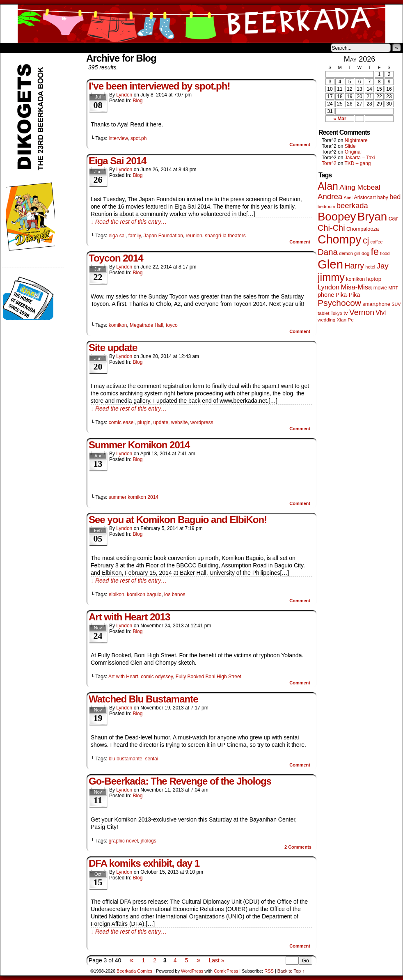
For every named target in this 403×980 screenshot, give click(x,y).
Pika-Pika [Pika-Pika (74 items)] (348, 295)
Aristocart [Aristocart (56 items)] (365, 197)
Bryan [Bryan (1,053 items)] (372, 217)
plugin (144, 422)
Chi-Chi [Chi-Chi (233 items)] (331, 228)
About (36, 48)
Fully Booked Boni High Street (208, 677)
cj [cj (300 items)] (366, 241)
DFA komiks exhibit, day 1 (144, 863)
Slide (350, 146)
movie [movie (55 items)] (380, 288)
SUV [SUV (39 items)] (396, 304)
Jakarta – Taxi (360, 158)
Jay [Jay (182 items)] (383, 266)
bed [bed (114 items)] (395, 197)
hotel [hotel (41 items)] (370, 267)
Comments (298, 847)
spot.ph (139, 138)
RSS (269, 971)
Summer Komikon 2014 (139, 445)
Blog (137, 101)
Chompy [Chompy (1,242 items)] (340, 239)
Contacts (93, 48)
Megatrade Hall (146, 325)
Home (12, 48)
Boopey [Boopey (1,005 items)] (337, 217)
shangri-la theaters (225, 236)
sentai (151, 759)
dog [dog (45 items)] (365, 253)
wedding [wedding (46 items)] (326, 320)
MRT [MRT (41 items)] (394, 288)
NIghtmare (356, 140)
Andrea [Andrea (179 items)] (330, 196)
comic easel (122, 422)
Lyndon (124, 95)
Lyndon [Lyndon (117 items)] (329, 287)
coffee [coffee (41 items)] (377, 242)
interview (118, 138)
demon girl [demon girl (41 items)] (349, 253)
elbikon (117, 594)
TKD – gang (357, 163)
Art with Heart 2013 (129, 617)
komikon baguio (144, 594)
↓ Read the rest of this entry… (129, 222)
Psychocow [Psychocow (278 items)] (339, 303)
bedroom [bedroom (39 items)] (326, 207)
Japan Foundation (163, 236)
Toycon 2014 (116, 258)
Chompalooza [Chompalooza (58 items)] (363, 229)
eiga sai (117, 236)
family (135, 236)
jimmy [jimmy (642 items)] (331, 277)
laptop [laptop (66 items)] (374, 279)
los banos (175, 594)
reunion (194, 236)
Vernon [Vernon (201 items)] (362, 312)
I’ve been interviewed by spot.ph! (159, 86)
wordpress (202, 422)
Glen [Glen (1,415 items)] (330, 264)
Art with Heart (123, 677)
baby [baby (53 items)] (383, 197)
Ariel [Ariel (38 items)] (348, 197)
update (161, 422)
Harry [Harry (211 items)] (354, 266)
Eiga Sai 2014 (117, 161)
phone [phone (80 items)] (326, 295)
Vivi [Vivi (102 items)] (381, 313)
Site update (113, 348)
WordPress (192, 971)
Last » (216, 960)
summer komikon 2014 (134, 497)
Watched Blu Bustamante (143, 699)
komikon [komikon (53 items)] (355, 279)
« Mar (340, 119)
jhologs (149, 841)
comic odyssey (157, 677)
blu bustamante (126, 759)
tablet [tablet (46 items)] (323, 313)
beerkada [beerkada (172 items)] (352, 205)
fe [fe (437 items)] (375, 252)
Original (353, 152)
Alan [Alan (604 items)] (328, 186)
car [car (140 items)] (394, 218)
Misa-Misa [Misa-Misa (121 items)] (357, 287)
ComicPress (226, 971)
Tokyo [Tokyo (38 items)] (337, 313)
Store (62, 48)
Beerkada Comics (201, 24)
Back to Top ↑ (291, 971)
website (180, 422)
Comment (300, 145)
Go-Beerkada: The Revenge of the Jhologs (180, 781)
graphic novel (123, 841)
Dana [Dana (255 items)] (328, 252)
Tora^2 (329, 163)
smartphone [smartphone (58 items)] (376, 304)
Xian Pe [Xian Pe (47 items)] (345, 320)
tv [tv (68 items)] (346, 313)
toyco (172, 325)
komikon (118, 325)
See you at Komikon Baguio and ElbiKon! (178, 520)
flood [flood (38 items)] (385, 253)
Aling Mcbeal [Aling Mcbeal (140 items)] (360, 187)
